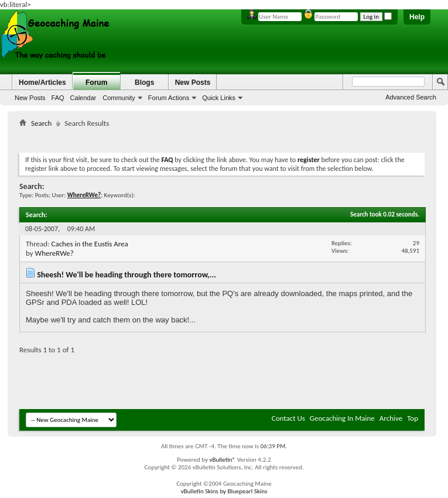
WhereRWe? (54, 253)
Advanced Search (411, 97)
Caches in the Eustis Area (89, 244)
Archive (391, 418)
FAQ (58, 98)
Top (413, 418)
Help (417, 17)
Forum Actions (169, 98)
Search (41, 123)
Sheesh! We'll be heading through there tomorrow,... (126, 275)
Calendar (83, 98)
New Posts (30, 98)
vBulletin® (222, 460)
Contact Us (288, 418)
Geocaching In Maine (342, 418)
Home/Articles (42, 83)
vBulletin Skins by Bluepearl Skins (224, 491)
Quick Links (219, 98)
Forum (96, 83)
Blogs (144, 83)
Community (119, 98)
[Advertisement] (232, 138)
